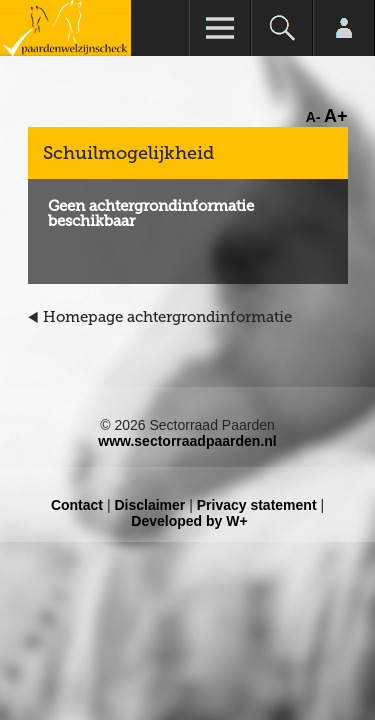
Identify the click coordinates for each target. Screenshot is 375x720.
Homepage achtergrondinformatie (167, 317)
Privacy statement (257, 505)
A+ (336, 116)
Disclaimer (149, 505)
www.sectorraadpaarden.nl (187, 441)
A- (313, 117)
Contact (77, 505)
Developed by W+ (189, 521)
